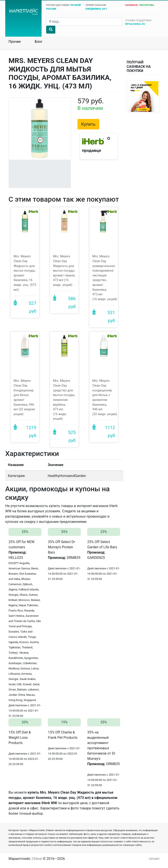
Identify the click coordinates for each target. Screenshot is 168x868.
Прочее (15, 42)
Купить (88, 124)
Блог (39, 42)
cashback (131, 5)
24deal (37, 859)
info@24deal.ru (135, 24)
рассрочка (147, 5)
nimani (154, 859)
